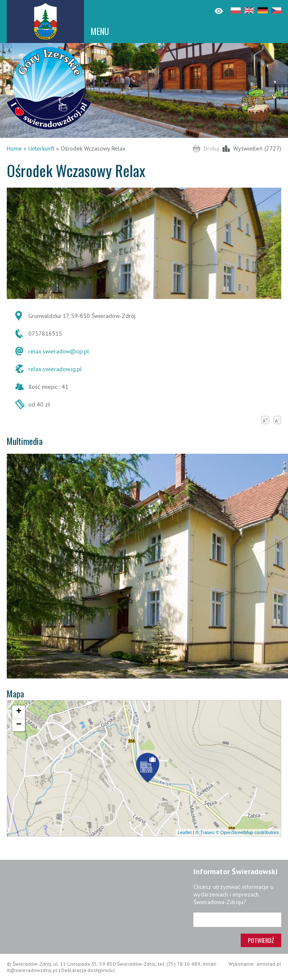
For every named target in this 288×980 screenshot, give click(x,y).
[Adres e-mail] (237, 920)
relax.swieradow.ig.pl (55, 369)
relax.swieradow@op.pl (59, 351)
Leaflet (185, 832)
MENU (100, 31)
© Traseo (205, 832)
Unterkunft (41, 148)
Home (14, 148)
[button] (148, 769)
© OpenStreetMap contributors (247, 832)
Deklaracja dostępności (88, 970)
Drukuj (211, 148)
